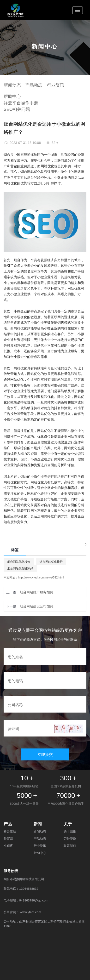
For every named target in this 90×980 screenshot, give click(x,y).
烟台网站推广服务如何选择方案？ (39, 592)
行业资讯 (56, 85)
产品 (8, 824)
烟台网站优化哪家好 (20, 568)
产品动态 (34, 85)
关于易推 (70, 831)
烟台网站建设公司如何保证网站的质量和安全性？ (39, 606)
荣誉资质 (70, 839)
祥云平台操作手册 (21, 103)
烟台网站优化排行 (51, 562)
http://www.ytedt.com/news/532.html (41, 578)
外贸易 (8, 839)
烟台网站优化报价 (19, 562)
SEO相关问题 (17, 109)
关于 (68, 824)
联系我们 (70, 846)
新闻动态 (12, 85)
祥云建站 (10, 831)
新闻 (38, 824)
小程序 (8, 846)
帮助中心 (12, 96)
